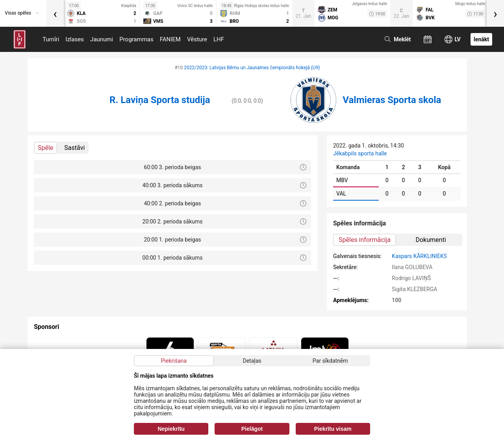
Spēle (45, 148)
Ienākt (481, 39)
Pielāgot (252, 429)
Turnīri (51, 39)
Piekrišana (174, 361)
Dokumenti (431, 240)
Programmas (136, 39)
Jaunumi (102, 39)
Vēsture (197, 39)
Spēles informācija (365, 240)
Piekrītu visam (333, 429)
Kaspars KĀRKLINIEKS (419, 256)
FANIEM (170, 39)
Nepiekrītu (171, 429)
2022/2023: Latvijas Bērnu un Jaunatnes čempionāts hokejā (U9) (252, 68)
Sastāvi (74, 148)
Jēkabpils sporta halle (360, 153)
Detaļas (252, 361)
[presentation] (55, 13)
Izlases (75, 39)
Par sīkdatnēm (330, 361)
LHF (219, 39)
